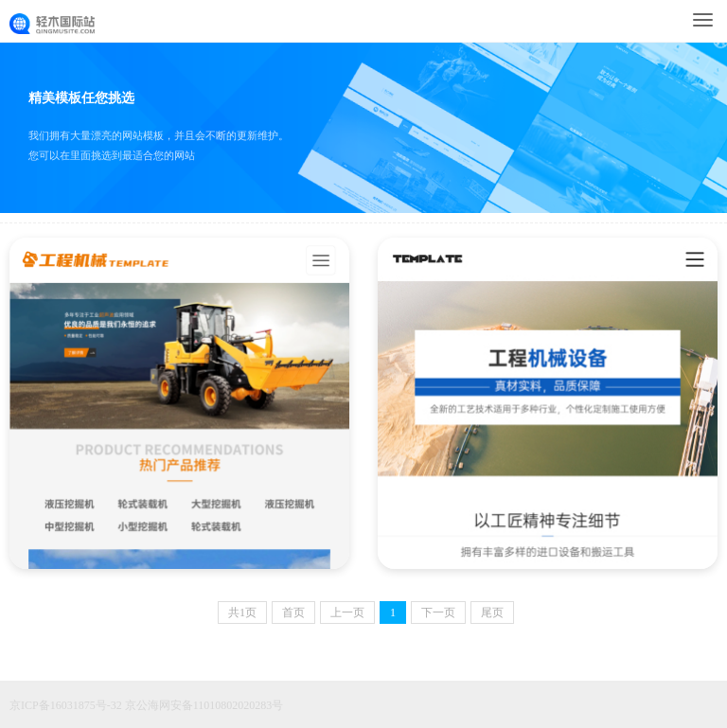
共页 (242, 613)
